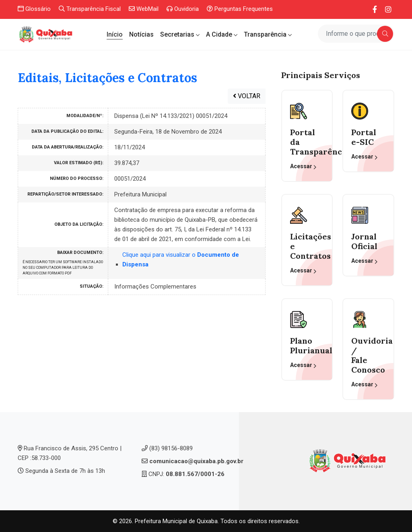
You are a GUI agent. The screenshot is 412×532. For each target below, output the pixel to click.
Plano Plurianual (307, 346)
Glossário (34, 9)
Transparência (266, 34)
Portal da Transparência (307, 142)
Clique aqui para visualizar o (181, 260)
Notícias (141, 34)
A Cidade (220, 34)
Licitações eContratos (307, 246)
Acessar (303, 167)
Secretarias (178, 34)
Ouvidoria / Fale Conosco (368, 355)
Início (115, 34)
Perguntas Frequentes (240, 9)
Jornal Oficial (364, 241)
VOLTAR (247, 96)
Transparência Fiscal (90, 9)
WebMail (144, 9)
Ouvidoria (183, 9)
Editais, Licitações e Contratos (107, 78)
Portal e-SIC (364, 137)
